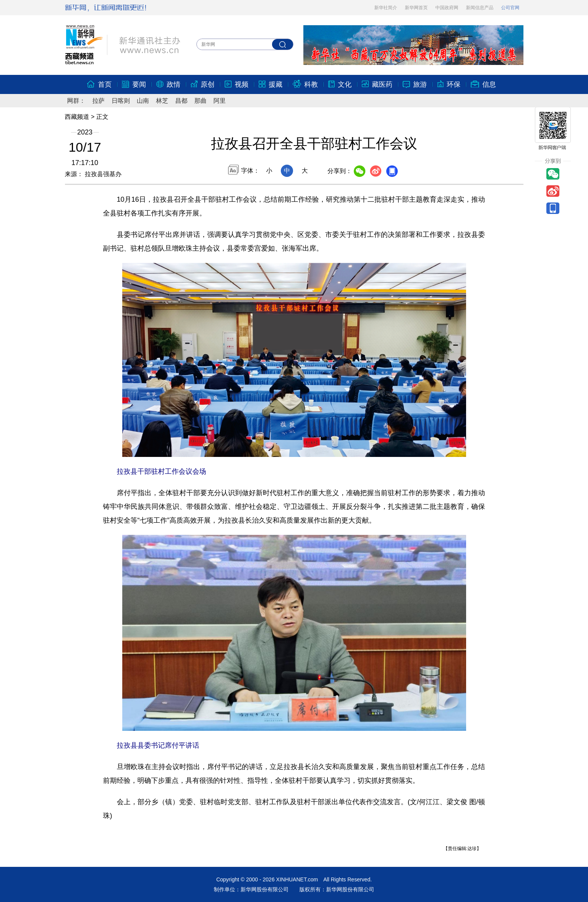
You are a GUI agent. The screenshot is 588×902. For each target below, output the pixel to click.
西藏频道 (77, 117)
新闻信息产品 (480, 8)
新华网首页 (416, 8)
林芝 (162, 101)
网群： (76, 101)
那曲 (201, 101)
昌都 (181, 101)
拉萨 (99, 101)
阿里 (220, 101)
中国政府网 (447, 8)
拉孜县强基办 (102, 174)
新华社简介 (386, 8)
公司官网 (510, 8)
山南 (143, 101)
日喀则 (121, 101)
